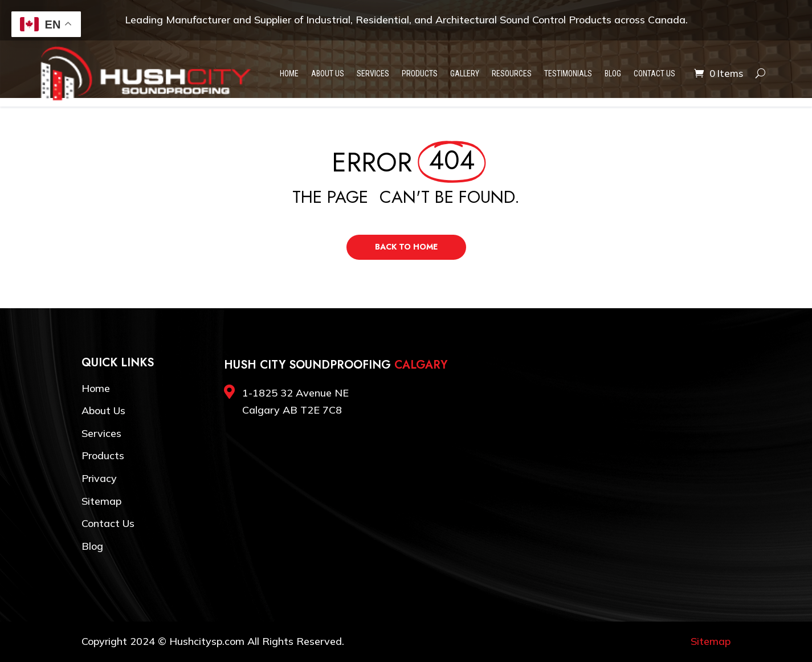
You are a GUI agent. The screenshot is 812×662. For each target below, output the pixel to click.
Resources (512, 73)
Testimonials (568, 73)
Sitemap (101, 501)
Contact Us (654, 73)
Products (420, 73)
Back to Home (406, 247)
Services (373, 73)
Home (289, 73)
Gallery (465, 73)
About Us (328, 73)
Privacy (99, 478)
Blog (613, 73)
